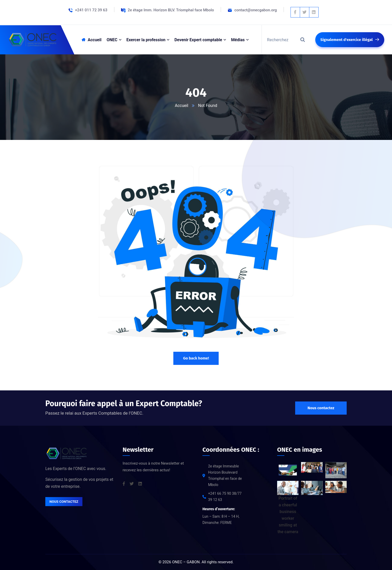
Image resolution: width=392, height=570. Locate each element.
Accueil (182, 106)
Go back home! (196, 358)
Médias (238, 40)
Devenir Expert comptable (198, 40)
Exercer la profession (146, 40)
